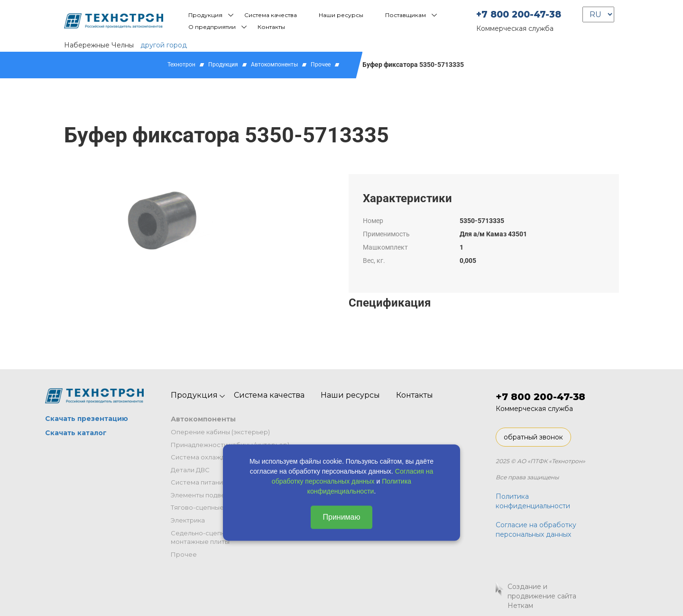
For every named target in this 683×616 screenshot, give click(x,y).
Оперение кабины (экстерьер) (220, 432)
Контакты (271, 27)
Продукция (205, 15)
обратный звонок (533, 437)
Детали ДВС (190, 470)
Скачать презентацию (87, 419)
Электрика (188, 520)
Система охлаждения (206, 457)
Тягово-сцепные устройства (217, 507)
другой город (164, 45)
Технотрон (181, 65)
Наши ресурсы (341, 15)
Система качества (271, 15)
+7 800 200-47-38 (519, 14)
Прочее (321, 65)
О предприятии (212, 27)
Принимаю (341, 517)
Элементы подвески (203, 495)
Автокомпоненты (274, 65)
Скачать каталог (76, 433)
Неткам (520, 606)
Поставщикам (406, 15)
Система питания (199, 482)
